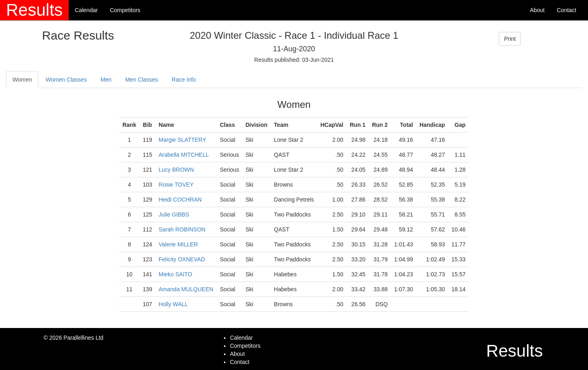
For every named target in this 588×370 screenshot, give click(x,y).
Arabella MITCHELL (184, 155)
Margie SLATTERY (183, 140)
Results (34, 10)
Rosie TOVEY (176, 185)
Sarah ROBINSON (182, 229)
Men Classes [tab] (142, 80)
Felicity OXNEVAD (182, 259)
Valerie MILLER (178, 244)
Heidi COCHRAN (180, 200)
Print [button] (510, 39)
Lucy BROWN (176, 170)
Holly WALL (174, 304)
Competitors (125, 10)
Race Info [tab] (184, 80)
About (537, 10)
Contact (567, 10)
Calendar (86, 10)
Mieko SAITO (176, 274)
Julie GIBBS (174, 214)
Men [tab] (106, 80)
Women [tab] (22, 80)
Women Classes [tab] (66, 80)
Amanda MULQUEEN (186, 289)
